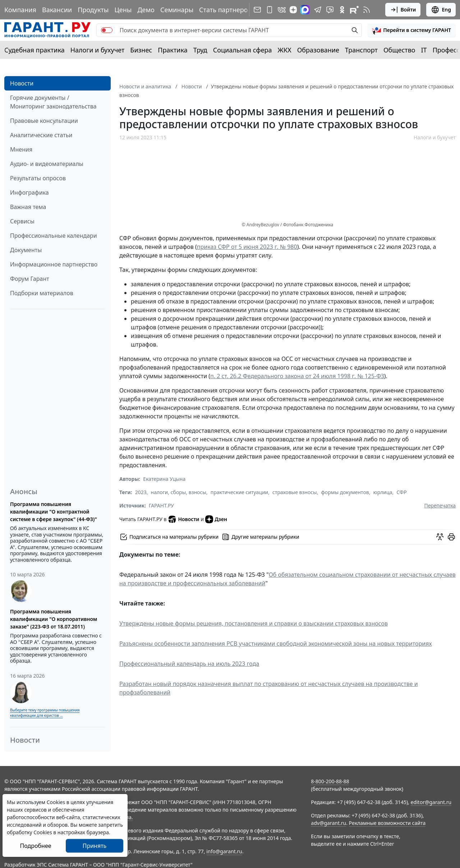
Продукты (93, 10)
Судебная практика (34, 50)
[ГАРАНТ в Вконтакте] (282, 10)
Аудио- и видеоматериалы (47, 164)
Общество (399, 50)
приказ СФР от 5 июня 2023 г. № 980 (247, 247)
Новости (22, 83)
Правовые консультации (44, 121)
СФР (401, 492)
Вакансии (57, 10)
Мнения (21, 149)
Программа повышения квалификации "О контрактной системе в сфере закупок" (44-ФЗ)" (54, 512)
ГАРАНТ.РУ (161, 505)
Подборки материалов (42, 293)
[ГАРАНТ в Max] (305, 10)
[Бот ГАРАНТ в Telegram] (330, 10)
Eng (441, 10)
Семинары (177, 10)
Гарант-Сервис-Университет (157, 865)
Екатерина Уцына (164, 479)
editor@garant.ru (431, 802)
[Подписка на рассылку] (257, 10)
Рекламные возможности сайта (387, 823)
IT (424, 50)
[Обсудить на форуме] (440, 537)
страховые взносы (295, 492)
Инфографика (29, 192)
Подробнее (35, 846)
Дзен (216, 519)
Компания (20, 10)
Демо (146, 10)
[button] (412, 30)
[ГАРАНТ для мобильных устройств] (270, 10)
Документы (26, 250)
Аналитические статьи (41, 135)
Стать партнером (226, 10)
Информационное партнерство (54, 264)
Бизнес (141, 50)
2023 (141, 492)
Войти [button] (403, 10)
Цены (123, 10)
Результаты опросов (38, 178)
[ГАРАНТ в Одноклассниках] (342, 10)
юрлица (383, 492)
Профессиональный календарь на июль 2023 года (189, 664)
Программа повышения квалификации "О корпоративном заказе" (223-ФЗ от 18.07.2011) (54, 619)
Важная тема (28, 207)
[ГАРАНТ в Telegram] (318, 10)
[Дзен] (293, 10)
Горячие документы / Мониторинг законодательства (53, 102)
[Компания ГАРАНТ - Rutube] (354, 10)
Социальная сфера (243, 50)
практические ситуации (240, 492)
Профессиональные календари (54, 236)
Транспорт (361, 50)
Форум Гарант (30, 279)
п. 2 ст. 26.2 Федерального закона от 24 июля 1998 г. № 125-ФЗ (297, 376)
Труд (200, 50)
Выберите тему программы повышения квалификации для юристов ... (45, 713)
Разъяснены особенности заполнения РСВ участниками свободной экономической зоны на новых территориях (276, 644)
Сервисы (22, 221)
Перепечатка (440, 505)
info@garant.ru (224, 851)
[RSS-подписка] (367, 10)
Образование (318, 50)
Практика (172, 50)
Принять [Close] (95, 846)
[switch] (107, 30)
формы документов (345, 492)
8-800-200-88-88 (330, 781)
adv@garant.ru (328, 823)
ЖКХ (285, 50)
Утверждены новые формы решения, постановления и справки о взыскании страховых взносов (254, 623)
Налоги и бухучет (98, 50)
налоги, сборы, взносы (179, 492)
